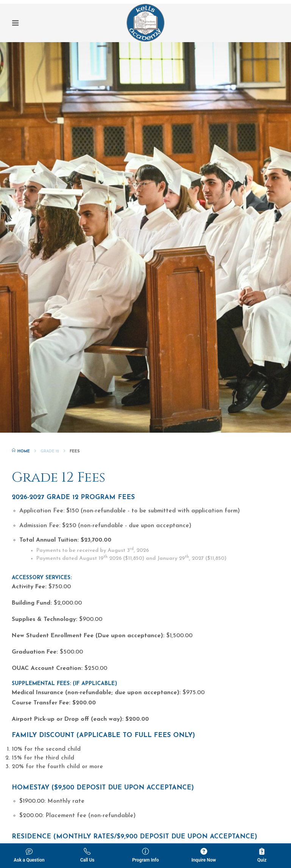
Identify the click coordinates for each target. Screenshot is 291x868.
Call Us (88, 855)
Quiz (262, 855)
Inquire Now (204, 855)
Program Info (146, 855)
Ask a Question (29, 855)
